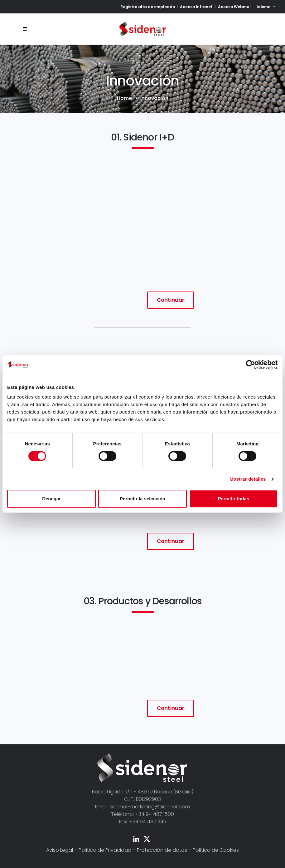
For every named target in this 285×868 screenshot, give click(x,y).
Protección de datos (162, 850)
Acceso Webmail (235, 7)
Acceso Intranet (196, 7)
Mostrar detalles (248, 479)
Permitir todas (233, 499)
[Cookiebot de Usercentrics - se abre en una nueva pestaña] (251, 365)
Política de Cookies (216, 850)
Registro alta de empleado (148, 7)
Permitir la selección (142, 499)
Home (124, 98)
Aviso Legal (60, 850)
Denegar (51, 499)
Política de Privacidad (105, 850)
